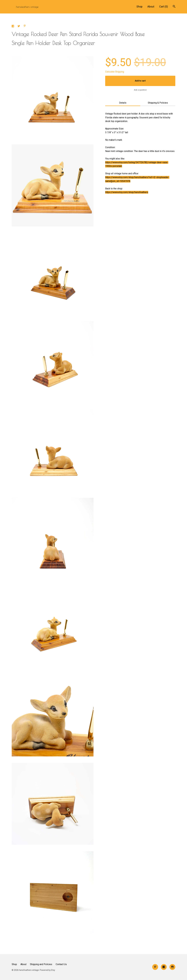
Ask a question (140, 90)
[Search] (174, 7)
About (151, 7)
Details (123, 103)
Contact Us (61, 964)
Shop (139, 7)
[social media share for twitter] (19, 27)
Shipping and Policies (41, 964)
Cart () (164, 7)
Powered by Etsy (47, 970)
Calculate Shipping (115, 72)
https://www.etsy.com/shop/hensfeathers (127, 192)
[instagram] (172, 967)
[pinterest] (155, 967)
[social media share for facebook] (13, 27)
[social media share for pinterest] (25, 26)
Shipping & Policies (158, 103)
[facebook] (164, 967)
